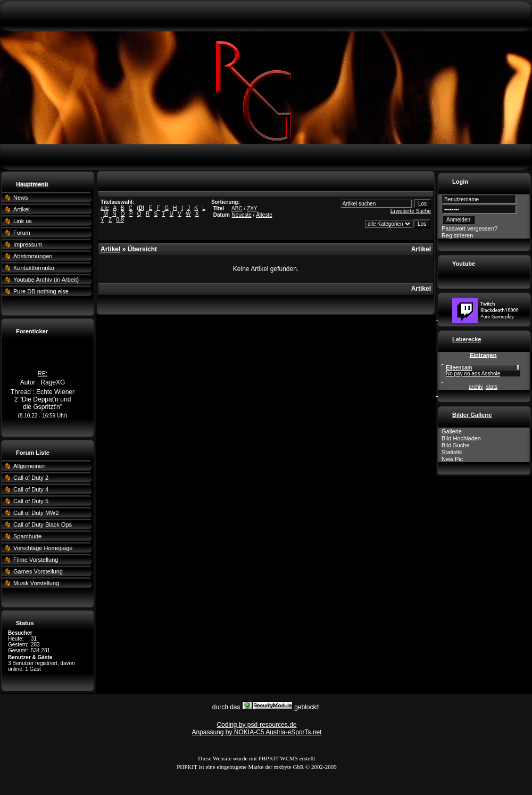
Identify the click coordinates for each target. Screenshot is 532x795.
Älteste (264, 215)
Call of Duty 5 (31, 501)
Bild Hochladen (461, 438)
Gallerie (452, 431)
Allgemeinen (30, 466)
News (21, 198)
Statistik (452, 452)
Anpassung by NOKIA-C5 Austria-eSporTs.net (256, 732)
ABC (237, 208)
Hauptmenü (32, 184)
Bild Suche (456, 445)
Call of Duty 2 (31, 478)
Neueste (242, 215)
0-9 (120, 220)
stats (492, 387)
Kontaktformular (34, 268)
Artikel (22, 209)
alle (105, 208)
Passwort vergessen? (469, 228)
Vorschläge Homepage (43, 548)
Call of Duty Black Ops (43, 524)
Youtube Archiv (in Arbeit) (46, 280)
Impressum (28, 244)
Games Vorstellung (38, 571)
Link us (23, 221)
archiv (476, 387)
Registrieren (457, 235)
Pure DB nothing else (41, 291)
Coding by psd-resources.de (256, 725)
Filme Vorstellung (36, 560)
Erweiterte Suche (411, 211)
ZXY (252, 208)
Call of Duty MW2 (36, 513)
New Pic (452, 459)
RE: (43, 377)
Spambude (27, 536)
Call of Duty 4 (31, 489)
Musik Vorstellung (36, 583)
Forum (22, 233)
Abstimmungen (33, 256)
